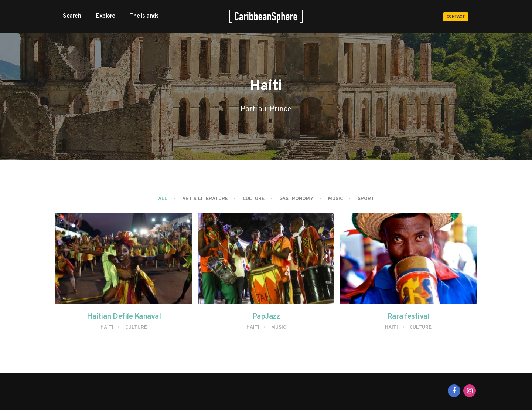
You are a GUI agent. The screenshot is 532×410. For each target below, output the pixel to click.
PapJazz (266, 317)
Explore (105, 16)
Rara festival (408, 317)
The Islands (144, 16)
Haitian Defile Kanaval (124, 317)
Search (72, 16)
